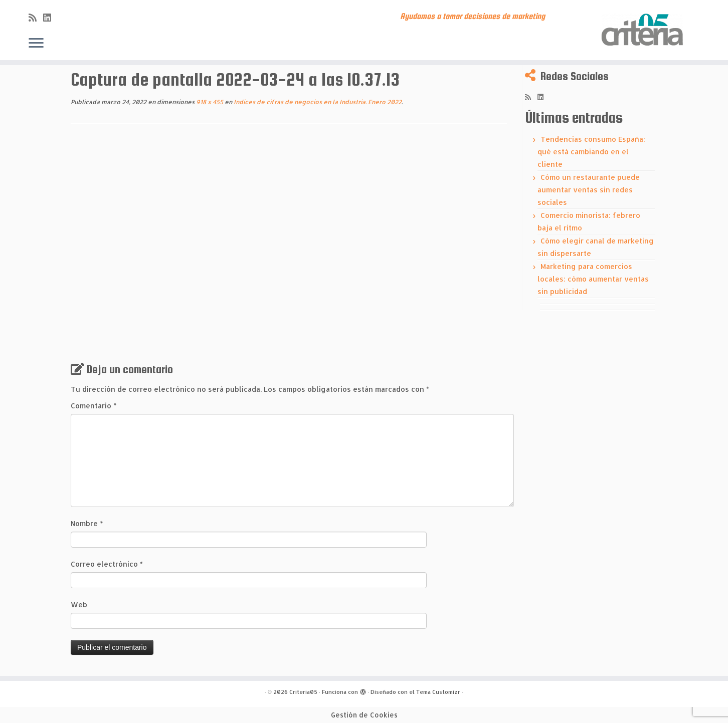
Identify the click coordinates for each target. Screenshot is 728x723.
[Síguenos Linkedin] (50, 17)
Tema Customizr (438, 692)
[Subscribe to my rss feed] (36, 17)
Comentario (94, 406)
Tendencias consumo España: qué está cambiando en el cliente (591, 152)
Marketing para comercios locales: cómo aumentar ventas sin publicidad (593, 279)
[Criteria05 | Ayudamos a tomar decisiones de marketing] (644, 30)
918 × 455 (209, 102)
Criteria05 (303, 692)
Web (79, 605)
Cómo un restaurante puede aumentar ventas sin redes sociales (589, 190)
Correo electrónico (107, 564)
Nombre (87, 523)
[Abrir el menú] (36, 44)
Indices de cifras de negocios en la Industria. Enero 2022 (317, 102)
